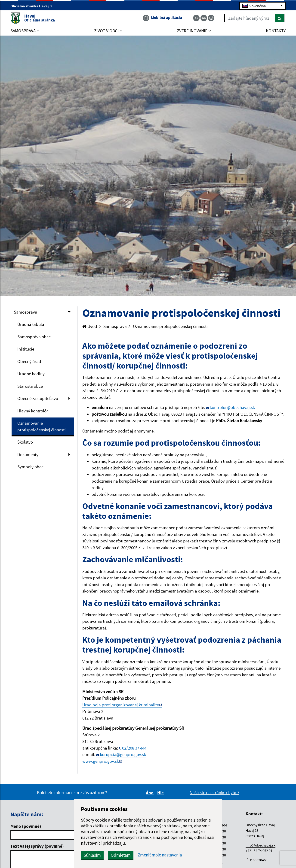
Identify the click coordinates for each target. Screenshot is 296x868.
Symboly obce (30, 467)
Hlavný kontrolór (33, 411)
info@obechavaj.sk (261, 845)
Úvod (90, 326)
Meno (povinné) (26, 826)
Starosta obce (30, 386)
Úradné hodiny (31, 374)
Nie (161, 793)
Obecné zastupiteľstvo (38, 398)
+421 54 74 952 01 (259, 851)
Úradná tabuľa (31, 324)
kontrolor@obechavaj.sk (232, 407)
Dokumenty (28, 454)
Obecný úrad (29, 361)
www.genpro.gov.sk (101, 761)
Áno (150, 793)
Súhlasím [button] (92, 855)
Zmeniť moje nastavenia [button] (160, 855)
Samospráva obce (34, 337)
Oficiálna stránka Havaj (31, 6)
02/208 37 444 (134, 748)
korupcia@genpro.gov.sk (123, 754)
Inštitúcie (26, 349)
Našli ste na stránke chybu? (214, 792)
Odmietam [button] (121, 855)
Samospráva (26, 312)
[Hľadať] (280, 18)
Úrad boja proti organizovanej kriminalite (121, 705)
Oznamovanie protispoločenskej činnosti (42, 426)
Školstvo (25, 442)
